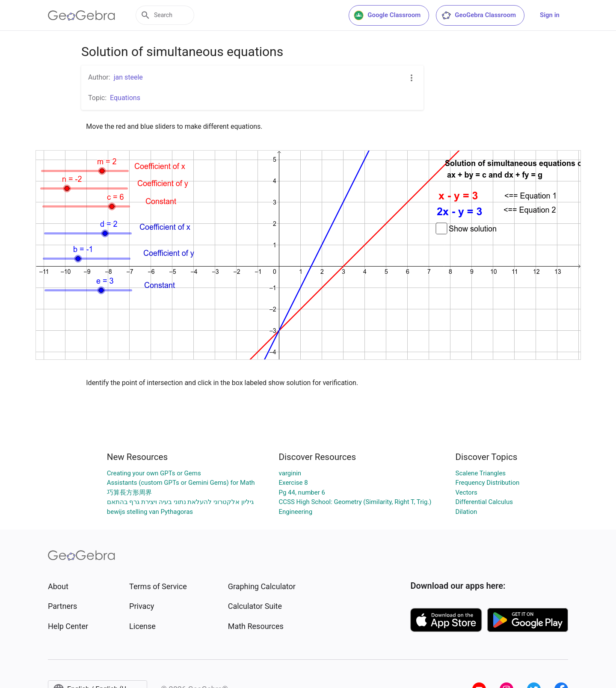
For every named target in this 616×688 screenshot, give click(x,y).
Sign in (550, 15)
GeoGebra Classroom (478, 15)
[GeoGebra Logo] (81, 15)
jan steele (128, 77)
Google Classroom (387, 15)
